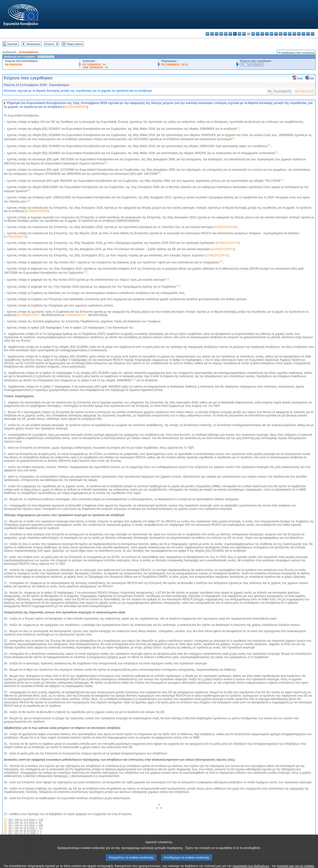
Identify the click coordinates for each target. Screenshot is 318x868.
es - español (212, 34)
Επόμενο (50, 44)
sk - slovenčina (299, 34)
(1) (5, 820)
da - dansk (221, 34)
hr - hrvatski (253, 34)
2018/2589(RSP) (29, 52)
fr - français (244, 34)
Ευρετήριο (13, 44)
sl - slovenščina (303, 34)
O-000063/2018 (28, 315)
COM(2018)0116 (16, 237)
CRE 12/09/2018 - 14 (95, 67)
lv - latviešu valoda (262, 34)
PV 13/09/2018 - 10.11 (175, 65)
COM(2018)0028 (225, 227)
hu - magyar (271, 34)
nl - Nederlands (281, 34)
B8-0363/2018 (14, 65)
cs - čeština (217, 34)
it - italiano (258, 34)
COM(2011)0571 (217, 255)
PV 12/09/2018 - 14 (94, 65)
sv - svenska (313, 34)
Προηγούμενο (33, 44)
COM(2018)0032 (37, 211)
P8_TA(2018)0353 (252, 65)
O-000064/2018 (75, 315)
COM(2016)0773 (228, 243)
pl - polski (285, 34)
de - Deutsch (226, 34)
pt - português (290, 34)
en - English (239, 34)
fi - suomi (308, 34)
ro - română (294, 34)
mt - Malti (276, 34)
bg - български (207, 34)
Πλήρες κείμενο (74, 44)
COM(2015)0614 (223, 249)
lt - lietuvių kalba (267, 34)
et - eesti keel (230, 34)
